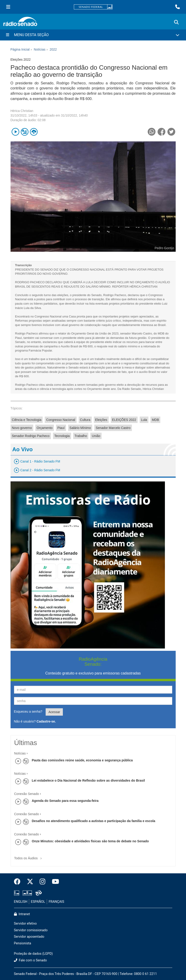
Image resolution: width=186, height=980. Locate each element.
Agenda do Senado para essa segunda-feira (65, 801)
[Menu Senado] (8, 7)
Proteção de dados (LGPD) (33, 954)
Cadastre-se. (46, 721)
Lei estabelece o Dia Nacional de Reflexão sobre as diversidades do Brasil (88, 780)
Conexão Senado (27, 794)
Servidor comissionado (31, 930)
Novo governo (22, 428)
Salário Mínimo (80, 428)
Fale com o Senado (31, 960)
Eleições (101, 420)
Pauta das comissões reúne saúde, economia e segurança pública (82, 760)
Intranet (22, 914)
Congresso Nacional (61, 420)
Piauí (61, 428)
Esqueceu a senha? (28, 711)
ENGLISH (21, 902)
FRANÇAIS (56, 902)
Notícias (20, 753)
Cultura (85, 420)
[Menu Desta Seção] (93, 35)
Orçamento (45, 428)
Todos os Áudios (29, 857)
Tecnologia (62, 436)
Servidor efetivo (25, 924)
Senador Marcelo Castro (113, 428)
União (96, 436)
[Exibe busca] (176, 22)
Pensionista (23, 943)
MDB (155, 420)
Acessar (54, 712)
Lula (144, 420)
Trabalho (81, 436)
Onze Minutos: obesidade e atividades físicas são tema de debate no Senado (90, 841)
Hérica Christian (22, 111)
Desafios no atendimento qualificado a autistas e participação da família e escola (94, 821)
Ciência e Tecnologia (27, 420)
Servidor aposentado (29, 937)
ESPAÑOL (38, 902)
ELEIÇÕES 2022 (124, 420)
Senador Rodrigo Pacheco (31, 436)
